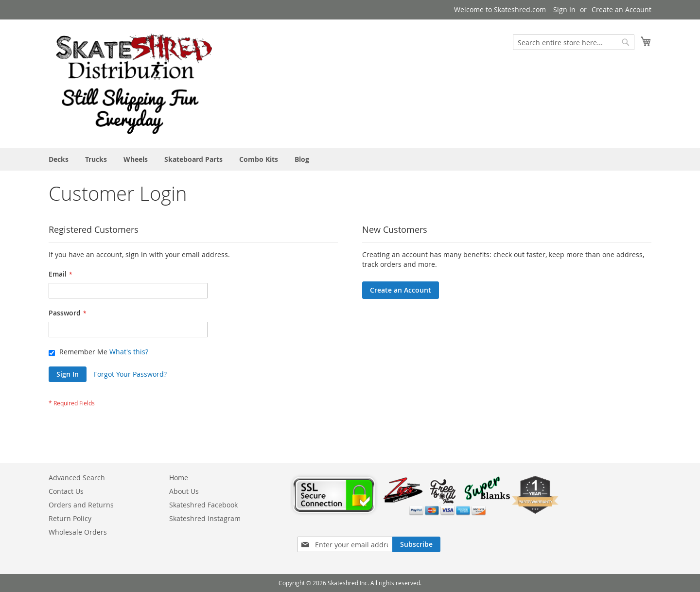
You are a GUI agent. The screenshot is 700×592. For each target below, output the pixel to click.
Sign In (564, 9)
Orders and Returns (81, 505)
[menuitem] (59, 159)
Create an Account (621, 9)
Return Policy (70, 518)
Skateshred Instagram (205, 518)
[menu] (350, 159)
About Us (184, 491)
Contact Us (66, 491)
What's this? (129, 352)
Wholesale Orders (78, 532)
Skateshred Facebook (203, 505)
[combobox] (574, 42)
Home (179, 478)
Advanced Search (77, 478)
